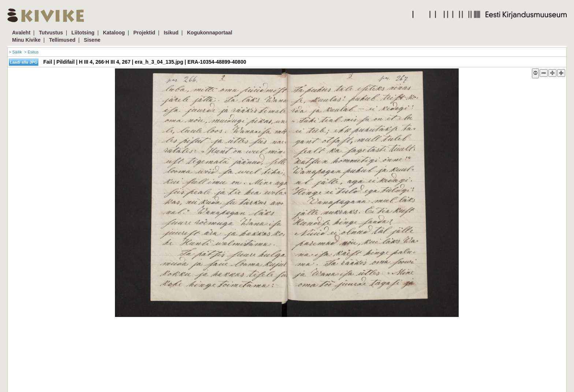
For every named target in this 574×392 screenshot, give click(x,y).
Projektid (144, 33)
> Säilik (15, 52)
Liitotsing (83, 33)
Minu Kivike (26, 40)
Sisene (92, 40)
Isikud (171, 33)
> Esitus (31, 52)
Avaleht (21, 33)
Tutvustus (51, 33)
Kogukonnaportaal (210, 33)
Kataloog (114, 33)
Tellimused (62, 40)
